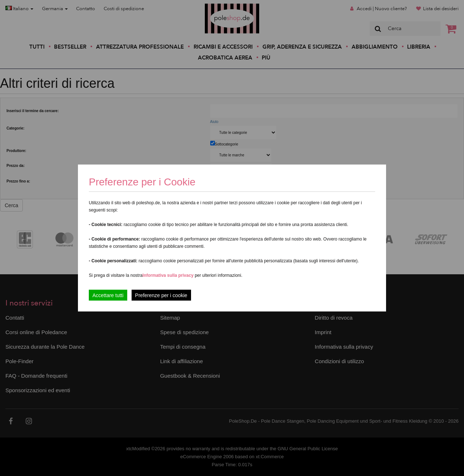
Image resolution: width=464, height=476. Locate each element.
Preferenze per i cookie (161, 295)
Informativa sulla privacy (168, 275)
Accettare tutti (108, 295)
